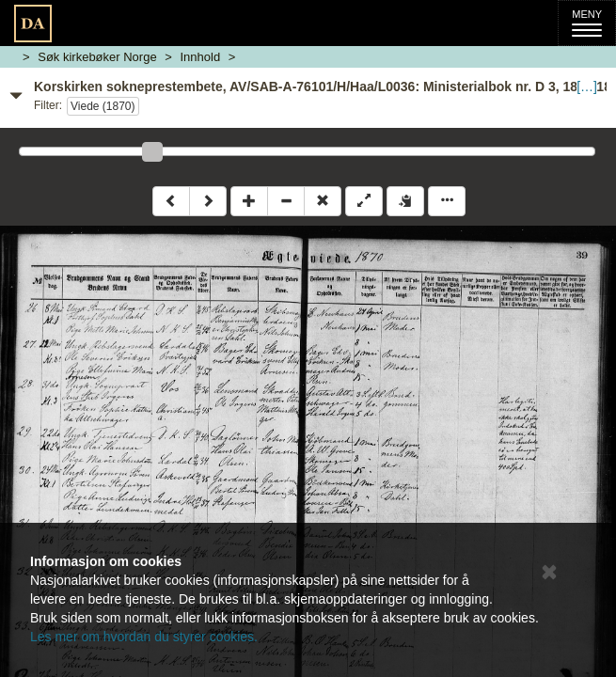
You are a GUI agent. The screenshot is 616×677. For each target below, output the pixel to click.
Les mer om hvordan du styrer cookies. (144, 637)
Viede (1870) (103, 106)
